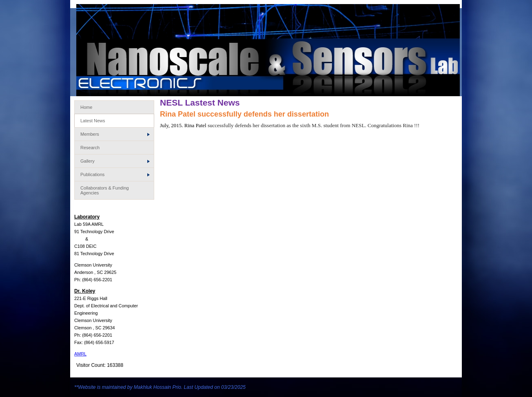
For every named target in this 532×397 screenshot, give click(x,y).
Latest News (93, 121)
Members (115, 134)
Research (90, 148)
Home (86, 107)
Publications (115, 174)
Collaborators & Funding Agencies (105, 190)
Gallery (115, 161)
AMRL (80, 354)
